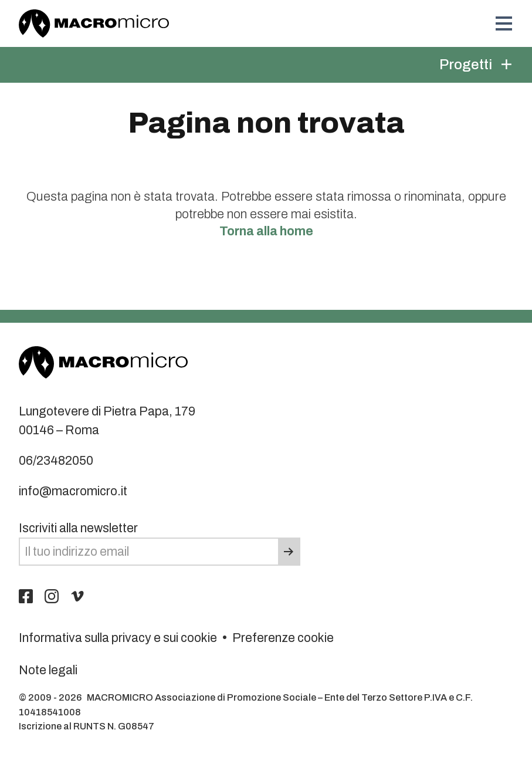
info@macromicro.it (73, 491)
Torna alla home (266, 231)
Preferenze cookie (283, 638)
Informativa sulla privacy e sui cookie (118, 638)
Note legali (48, 670)
